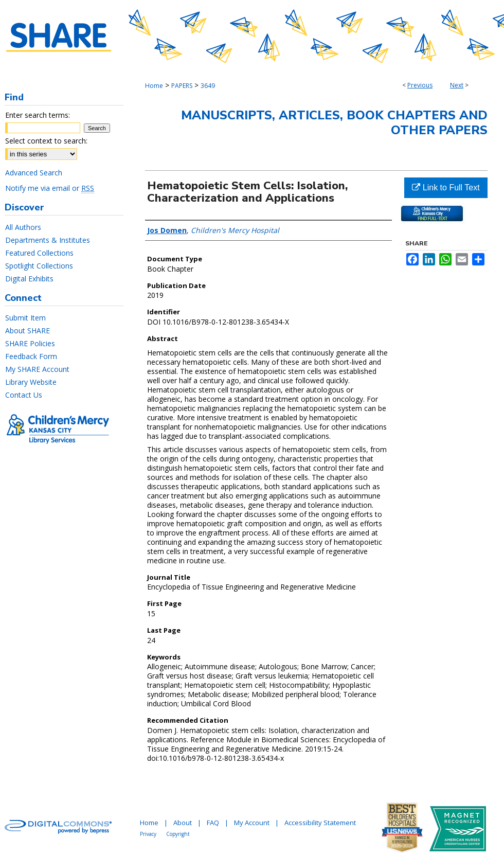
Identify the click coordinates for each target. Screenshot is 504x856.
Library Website (31, 382)
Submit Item (25, 318)
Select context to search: (46, 141)
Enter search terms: (38, 115)
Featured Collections (39, 253)
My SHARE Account (37, 369)
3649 (208, 86)
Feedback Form (31, 356)
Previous (420, 85)
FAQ (213, 823)
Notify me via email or (50, 188)
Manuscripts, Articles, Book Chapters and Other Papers (334, 123)
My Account (252, 823)
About (183, 823)
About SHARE (28, 331)
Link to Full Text (446, 188)
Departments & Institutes (48, 240)
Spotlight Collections (39, 266)
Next (457, 85)
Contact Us (24, 395)
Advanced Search (34, 173)
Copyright (178, 834)
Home (154, 86)
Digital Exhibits (29, 279)
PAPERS (182, 86)
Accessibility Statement (320, 823)
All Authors (23, 227)
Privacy (148, 834)
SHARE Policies (30, 343)
